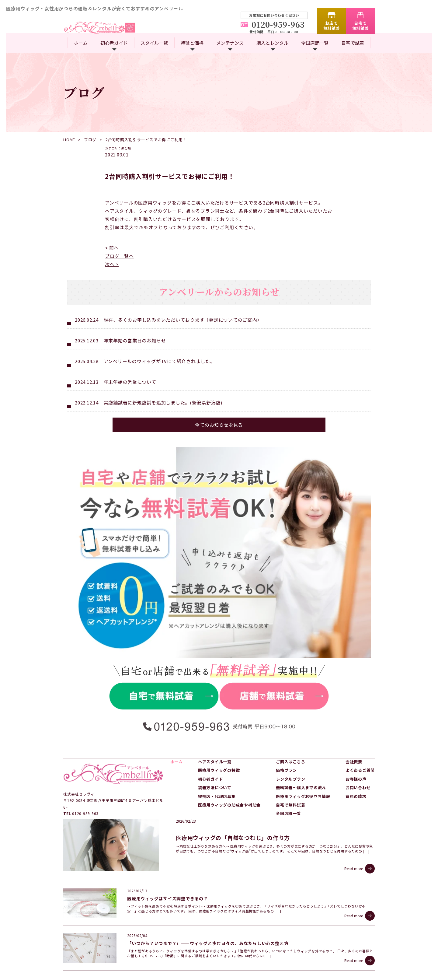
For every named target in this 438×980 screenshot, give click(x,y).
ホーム (81, 43)
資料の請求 (356, 768)
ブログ (90, 140)
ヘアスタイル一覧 (215, 733)
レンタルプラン (290, 750)
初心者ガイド (114, 43)
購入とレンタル (272, 43)
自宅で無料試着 (361, 26)
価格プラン (286, 742)
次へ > (112, 264)
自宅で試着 (353, 43)
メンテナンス (230, 43)
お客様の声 (356, 750)
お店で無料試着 (332, 26)
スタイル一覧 (154, 43)
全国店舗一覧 (315, 43)
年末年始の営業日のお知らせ (135, 340)
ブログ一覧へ (119, 256)
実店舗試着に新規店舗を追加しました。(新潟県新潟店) (163, 402)
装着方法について (215, 759)
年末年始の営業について (130, 382)
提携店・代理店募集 (217, 768)
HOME (69, 140)
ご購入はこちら (290, 733)
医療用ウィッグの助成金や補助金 (229, 777)
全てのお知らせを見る (219, 425)
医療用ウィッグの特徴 (219, 742)
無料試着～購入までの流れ (301, 759)
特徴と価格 (192, 43)
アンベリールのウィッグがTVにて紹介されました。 (159, 361)
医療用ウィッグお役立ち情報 (303, 768)
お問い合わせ (358, 759)
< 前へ (112, 248)
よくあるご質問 (360, 742)
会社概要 (354, 733)
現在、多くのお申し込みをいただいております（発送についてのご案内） (183, 320)
